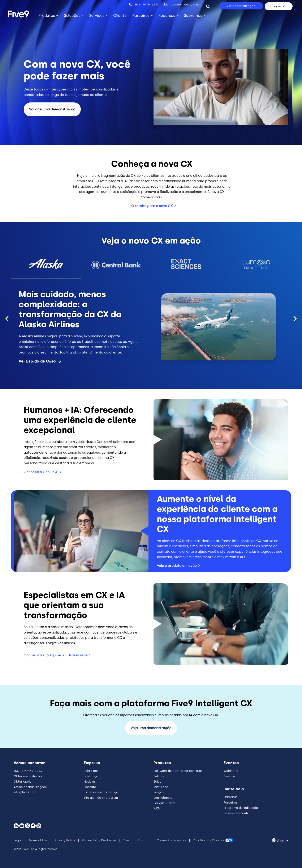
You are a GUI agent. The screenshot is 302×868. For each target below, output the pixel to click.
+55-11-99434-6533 (145, 5)
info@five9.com (25, 792)
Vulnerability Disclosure (99, 840)
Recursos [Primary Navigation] (167, 15)
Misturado (161, 787)
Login (277, 6)
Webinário (231, 771)
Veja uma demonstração (151, 728)
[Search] (208, 6)
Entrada (159, 776)
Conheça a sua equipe (42, 655)
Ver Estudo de (40, 361)
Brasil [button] (281, 840)
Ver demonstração (241, 6)
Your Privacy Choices (208, 840)
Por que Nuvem (165, 803)
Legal (18, 840)
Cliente (120, 15)
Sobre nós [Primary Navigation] (193, 15)
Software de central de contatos (178, 771)
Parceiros (230, 803)
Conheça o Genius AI (41, 472)
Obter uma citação (28, 776)
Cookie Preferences (171, 840)
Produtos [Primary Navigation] (47, 15)
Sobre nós (91, 771)
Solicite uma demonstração (52, 109)
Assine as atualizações (30, 787)
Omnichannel (163, 798)
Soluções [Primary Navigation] (72, 15)
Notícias (90, 782)
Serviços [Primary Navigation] (97, 15)
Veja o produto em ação (177, 566)
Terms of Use (38, 840)
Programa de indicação (241, 808)
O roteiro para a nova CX (152, 206)
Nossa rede (78, 655)
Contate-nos (192, 5)
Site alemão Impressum (101, 798)
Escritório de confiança (101, 792)
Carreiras (230, 797)
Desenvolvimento (236, 813)
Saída (158, 782)
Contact (144, 840)
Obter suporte (171, 5)
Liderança (91, 776)
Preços (159, 792)
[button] (46, 264)
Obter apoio (23, 782)
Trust (127, 840)
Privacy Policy (65, 840)
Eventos (229, 776)
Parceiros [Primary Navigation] (141, 15)
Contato (90, 787)
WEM (157, 808)
